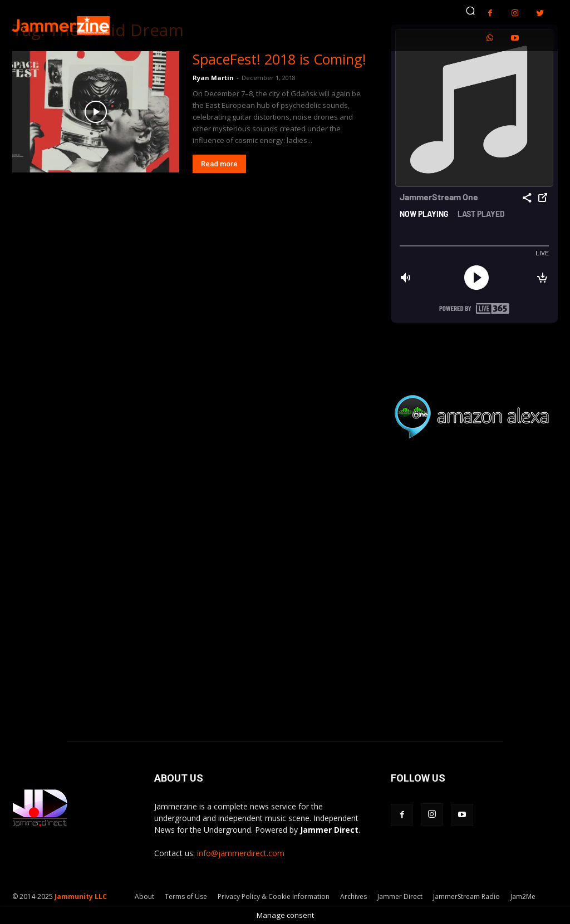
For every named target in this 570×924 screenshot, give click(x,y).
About (144, 896)
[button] (470, 11)
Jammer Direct (400, 896)
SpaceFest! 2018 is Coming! (279, 59)
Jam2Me (523, 896)
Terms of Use (186, 896)
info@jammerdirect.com (241, 853)
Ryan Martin (213, 78)
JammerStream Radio (466, 896)
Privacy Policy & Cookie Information (274, 896)
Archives (353, 896)
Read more (219, 164)
